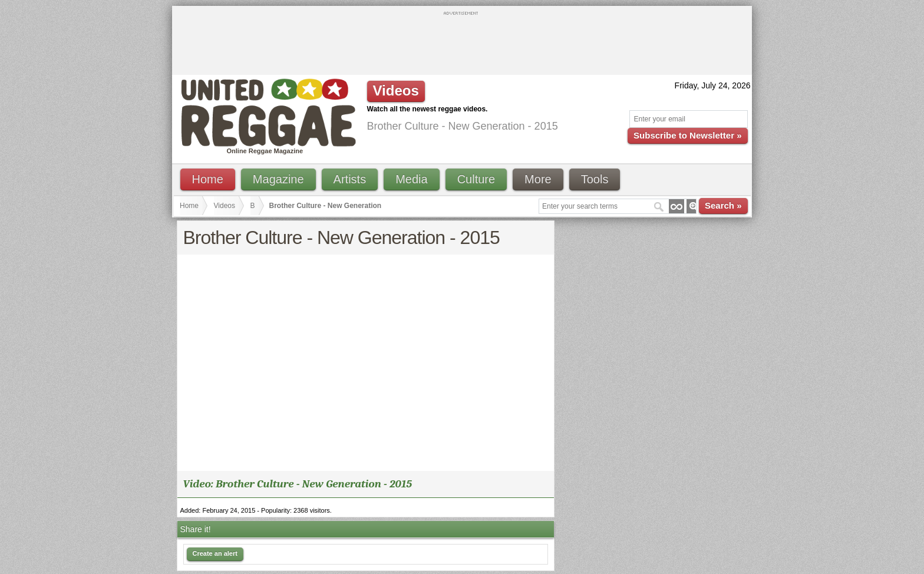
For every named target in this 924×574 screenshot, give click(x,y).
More (538, 179)
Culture (476, 179)
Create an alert (215, 553)
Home (208, 179)
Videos (225, 206)
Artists (350, 179)
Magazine (278, 179)
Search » (723, 205)
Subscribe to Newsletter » (687, 135)
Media (411, 179)
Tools (595, 179)
